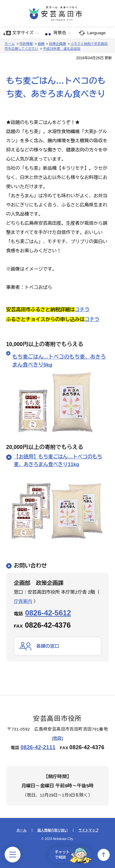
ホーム (10, 44)
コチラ (82, 310)
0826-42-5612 (48, 613)
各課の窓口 (48, 646)
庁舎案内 (23, 601)
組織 (41, 44)
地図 (57, 738)
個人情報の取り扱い (53, 830)
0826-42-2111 (38, 747)
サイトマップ (89, 830)
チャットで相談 (73, 855)
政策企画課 (57, 44)
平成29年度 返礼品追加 (62, 49)
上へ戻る (104, 855)
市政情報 (26, 44)
